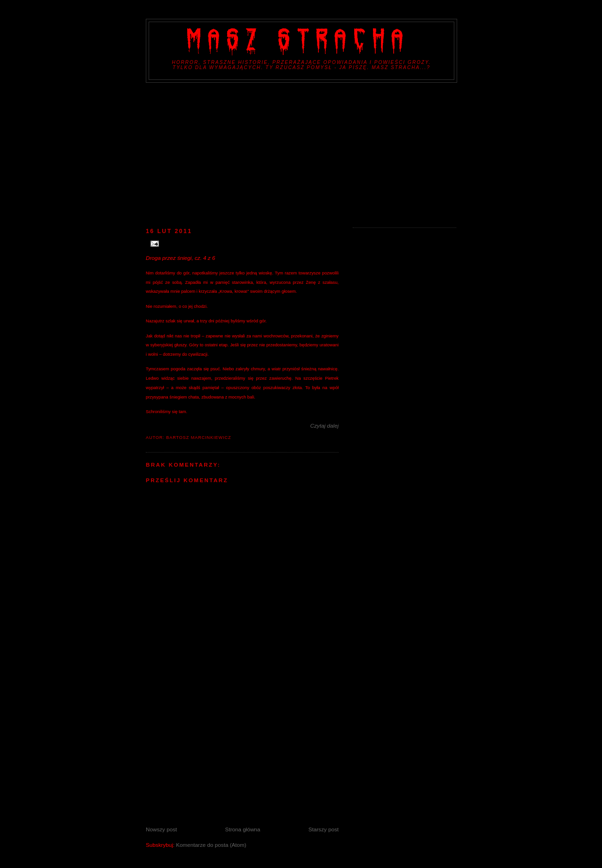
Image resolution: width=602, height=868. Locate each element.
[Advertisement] (301, 153)
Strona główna (243, 829)
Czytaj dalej (325, 426)
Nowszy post (161, 829)
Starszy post (324, 829)
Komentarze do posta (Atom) (211, 845)
